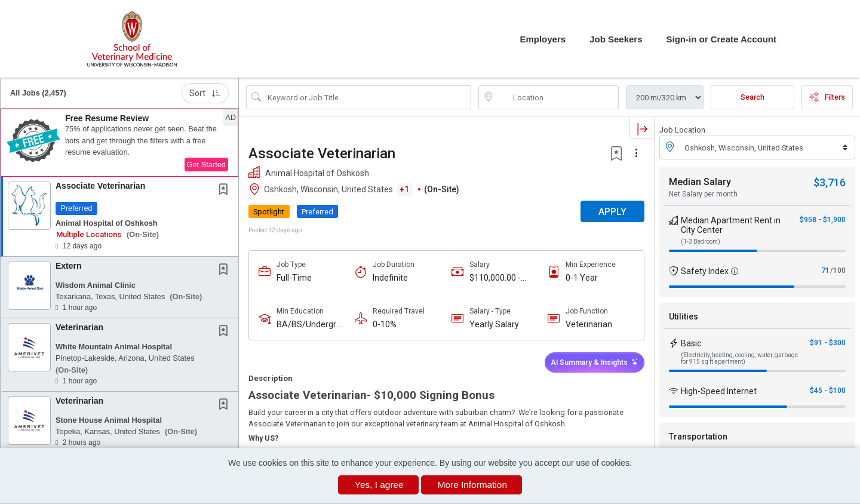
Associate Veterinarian (100, 186)
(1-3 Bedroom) (701, 242)
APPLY (612, 212)
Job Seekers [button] (616, 39)
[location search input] (557, 97)
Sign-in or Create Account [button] (721, 39)
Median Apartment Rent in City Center (731, 225)
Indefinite (390, 278)
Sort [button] (205, 93)
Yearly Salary (494, 324)
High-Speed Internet (719, 391)
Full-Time (294, 278)
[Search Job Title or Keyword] (367, 97)
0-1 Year (582, 278)
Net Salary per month (703, 194)
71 (825, 271)
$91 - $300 (828, 343)
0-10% (385, 324)
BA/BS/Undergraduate (309, 325)
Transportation (698, 437)
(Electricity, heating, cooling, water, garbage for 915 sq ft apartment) (739, 358)
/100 (838, 271)
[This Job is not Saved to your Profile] (226, 190)
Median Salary (700, 182)
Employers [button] (543, 39)
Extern (69, 266)
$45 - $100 (828, 391)
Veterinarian (79, 327)
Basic (691, 343)
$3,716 (830, 182)
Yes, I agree (379, 485)
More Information (472, 485)
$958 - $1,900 (823, 220)
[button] (119, 143)
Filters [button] (827, 97)
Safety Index (705, 271)
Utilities (684, 316)
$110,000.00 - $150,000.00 (495, 278)
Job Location (682, 130)
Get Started (206, 165)
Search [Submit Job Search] (752, 97)
